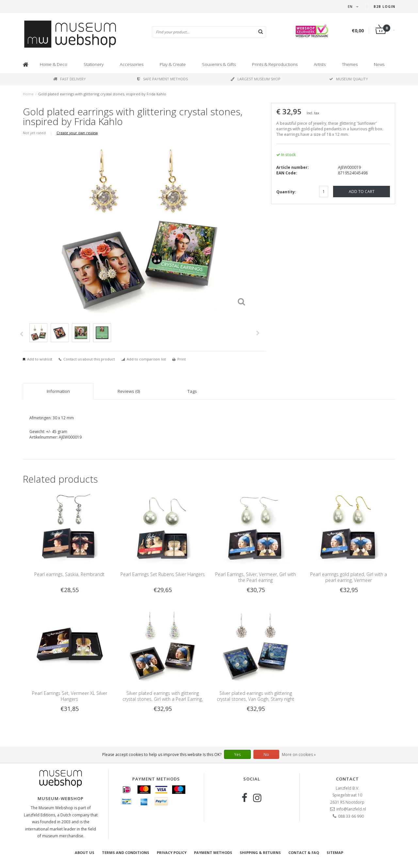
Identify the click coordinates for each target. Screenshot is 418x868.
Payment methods (213, 852)
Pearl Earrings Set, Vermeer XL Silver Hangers (70, 696)
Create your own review (77, 133)
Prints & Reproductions (275, 64)
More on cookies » (299, 755)
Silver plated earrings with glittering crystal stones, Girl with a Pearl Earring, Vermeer (163, 699)
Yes (237, 755)
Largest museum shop (256, 79)
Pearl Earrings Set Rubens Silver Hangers (163, 574)
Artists (320, 64)
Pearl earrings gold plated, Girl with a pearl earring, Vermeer (349, 577)
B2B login (384, 7)
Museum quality (349, 79)
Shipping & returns (260, 852)
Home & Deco (54, 64)
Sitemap (335, 852)
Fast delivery (70, 79)
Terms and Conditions (126, 852)
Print (182, 359)
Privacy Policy (172, 852)
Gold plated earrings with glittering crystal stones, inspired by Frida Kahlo (102, 94)
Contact (347, 779)
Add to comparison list (146, 359)
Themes (350, 64)
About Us (85, 852)
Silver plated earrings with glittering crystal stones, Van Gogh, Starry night (256, 696)
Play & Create (173, 64)
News (379, 64)
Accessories (132, 64)
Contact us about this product (89, 359)
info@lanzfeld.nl (351, 809)
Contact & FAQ (304, 852)
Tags (192, 391)
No (266, 755)
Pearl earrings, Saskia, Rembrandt (69, 574)
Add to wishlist (40, 359)
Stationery (94, 64)
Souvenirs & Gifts (219, 64)
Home (28, 94)
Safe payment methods (162, 79)
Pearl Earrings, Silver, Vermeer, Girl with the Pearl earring (256, 577)
